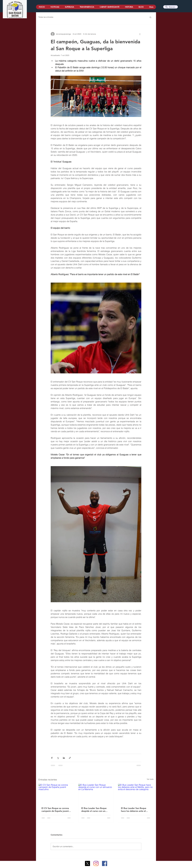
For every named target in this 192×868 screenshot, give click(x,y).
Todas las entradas (46, 17)
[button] (150, 17)
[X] (87, 863)
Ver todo (150, 779)
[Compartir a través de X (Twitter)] (58, 758)
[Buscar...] (171, 7)
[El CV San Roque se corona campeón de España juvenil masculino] (56, 794)
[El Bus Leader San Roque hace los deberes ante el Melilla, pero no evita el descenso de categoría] (136, 794)
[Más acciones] (140, 34)
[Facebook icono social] (105, 863)
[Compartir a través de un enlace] (70, 758)
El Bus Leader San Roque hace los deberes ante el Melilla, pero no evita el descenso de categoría (134, 810)
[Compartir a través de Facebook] (52, 758)
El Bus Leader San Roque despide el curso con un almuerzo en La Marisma (94, 810)
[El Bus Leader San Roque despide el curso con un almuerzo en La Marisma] (96, 794)
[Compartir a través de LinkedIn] (64, 758)
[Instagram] (96, 863)
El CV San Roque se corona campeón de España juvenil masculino (55, 810)
